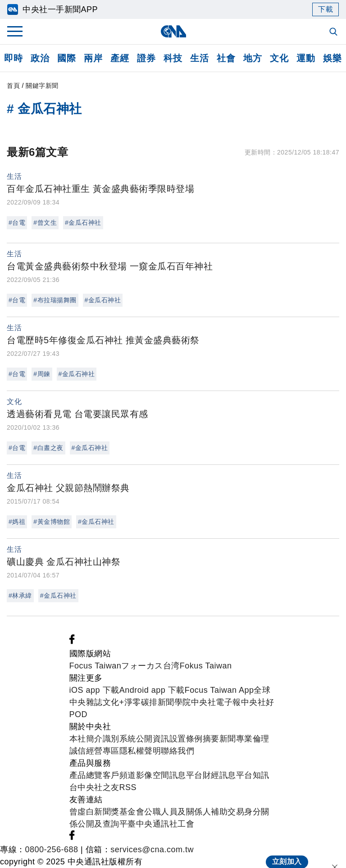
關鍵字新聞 (42, 86)
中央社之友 (98, 787)
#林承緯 (20, 595)
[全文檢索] (334, 32)
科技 (173, 58)
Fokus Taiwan (206, 666)
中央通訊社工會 (165, 824)
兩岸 (93, 58)
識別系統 (119, 739)
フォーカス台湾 (150, 666)
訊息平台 (186, 775)
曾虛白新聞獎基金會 (107, 812)
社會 (226, 58)
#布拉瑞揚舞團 (55, 300)
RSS (128, 787)
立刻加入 (287, 853)
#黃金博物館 (52, 522)
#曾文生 (45, 223)
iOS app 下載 (94, 690)
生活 (199, 58)
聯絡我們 (178, 751)
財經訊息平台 (228, 775)
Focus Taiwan (96, 666)
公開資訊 (153, 739)
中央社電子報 (216, 702)
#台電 (17, 223)
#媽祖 (17, 522)
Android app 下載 (152, 690)
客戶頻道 (119, 775)
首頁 (13, 86)
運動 (306, 58)
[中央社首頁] (173, 31)
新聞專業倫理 (244, 739)
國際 (66, 58)
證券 (146, 58)
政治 (40, 58)
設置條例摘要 (194, 739)
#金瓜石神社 (83, 223)
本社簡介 (86, 739)
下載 (326, 9)
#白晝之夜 (48, 448)
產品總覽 (86, 775)
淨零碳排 (141, 702)
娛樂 (332, 58)
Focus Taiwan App (219, 690)
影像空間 (153, 775)
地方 (253, 58)
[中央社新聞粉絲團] (72, 641)
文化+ (114, 702)
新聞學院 (174, 702)
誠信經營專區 (94, 751)
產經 (120, 58)
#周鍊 (42, 374)
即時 (13, 58)
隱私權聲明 (140, 751)
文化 (279, 58)
